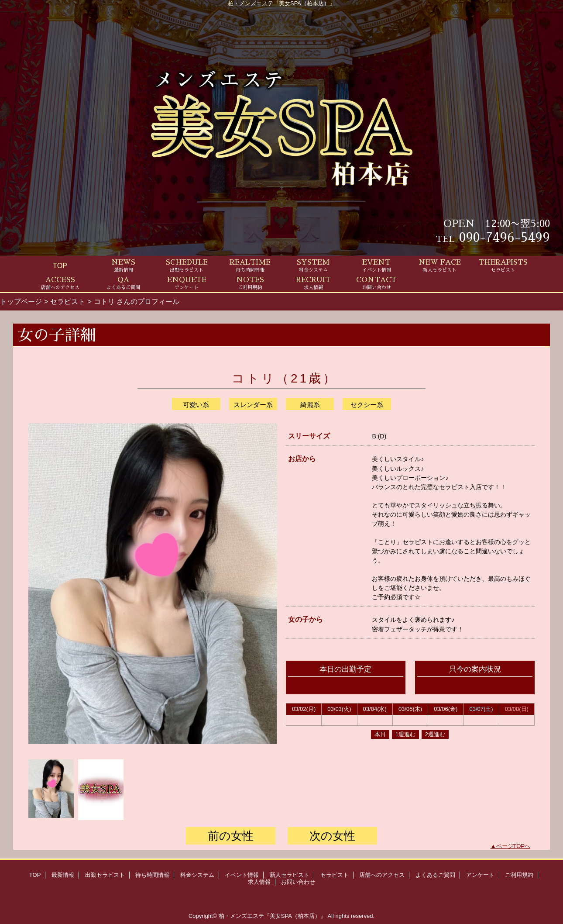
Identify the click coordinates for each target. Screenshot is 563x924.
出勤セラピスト (105, 875)
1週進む (405, 734)
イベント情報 (242, 875)
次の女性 (332, 836)
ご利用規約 (519, 875)
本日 (380, 734)
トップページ (21, 301)
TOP (60, 265)
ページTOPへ (513, 846)
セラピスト (68, 301)
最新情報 (63, 875)
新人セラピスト (290, 875)
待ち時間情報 (152, 875)
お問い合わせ (298, 882)
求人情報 (259, 882)
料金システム (197, 875)
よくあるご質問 (435, 875)
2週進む (435, 734)
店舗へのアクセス (382, 875)
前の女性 (231, 836)
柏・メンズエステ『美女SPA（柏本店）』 (281, 3)
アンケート (480, 875)
